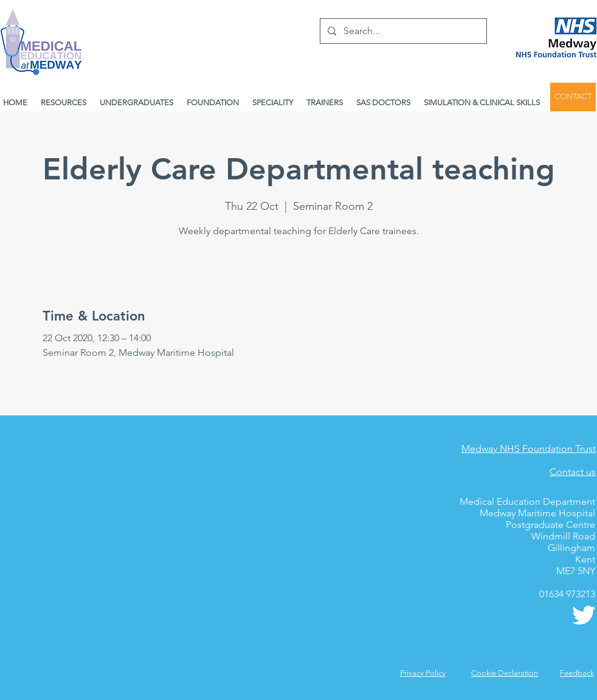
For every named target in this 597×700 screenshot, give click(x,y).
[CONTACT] (573, 97)
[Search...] (402, 31)
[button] (577, 673)
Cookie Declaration (505, 673)
